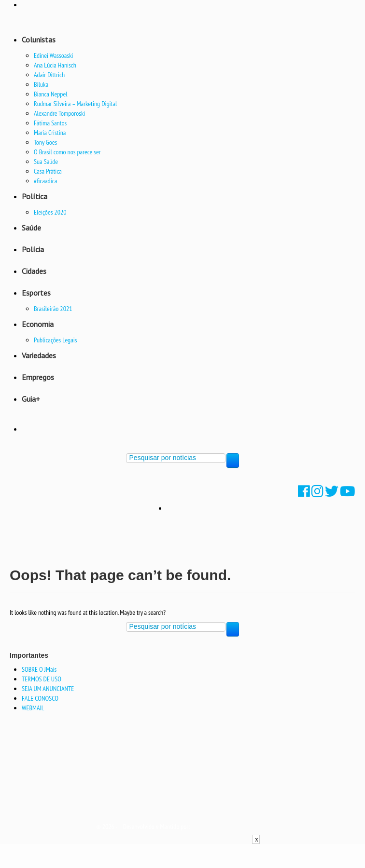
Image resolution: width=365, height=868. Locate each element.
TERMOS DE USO (42, 679)
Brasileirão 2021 (53, 309)
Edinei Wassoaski (54, 55)
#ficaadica (45, 181)
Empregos (38, 377)
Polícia (33, 249)
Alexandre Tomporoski (59, 113)
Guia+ (31, 399)
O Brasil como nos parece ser (67, 152)
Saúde (31, 228)
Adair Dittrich (49, 75)
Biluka (41, 84)
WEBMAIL (33, 708)
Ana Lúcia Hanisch (55, 65)
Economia (38, 324)
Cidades (34, 271)
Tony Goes (45, 142)
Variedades (39, 355)
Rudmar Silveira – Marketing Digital (75, 104)
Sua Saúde (46, 162)
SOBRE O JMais (39, 669)
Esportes (36, 293)
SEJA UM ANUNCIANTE (48, 689)
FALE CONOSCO (40, 698)
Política (35, 196)
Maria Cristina (50, 133)
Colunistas (39, 40)
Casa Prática (48, 171)
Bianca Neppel (50, 94)
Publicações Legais (56, 340)
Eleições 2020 (50, 212)
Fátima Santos (50, 123)
